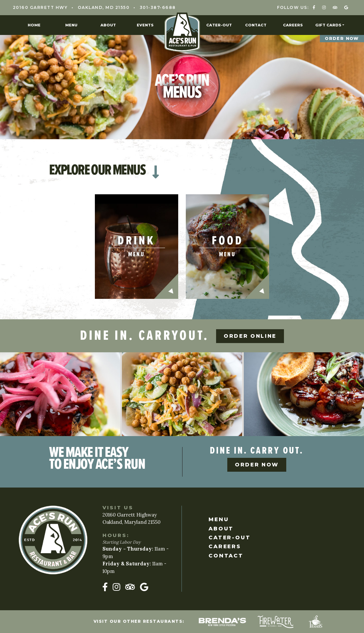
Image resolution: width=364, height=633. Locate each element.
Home (34, 25)
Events (145, 25)
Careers (293, 25)
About (108, 25)
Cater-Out (219, 25)
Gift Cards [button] (328, 25)
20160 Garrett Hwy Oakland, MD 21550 (71, 7)
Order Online (252, 333)
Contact (256, 25)
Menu (71, 25)
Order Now (341, 39)
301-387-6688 (158, 7)
